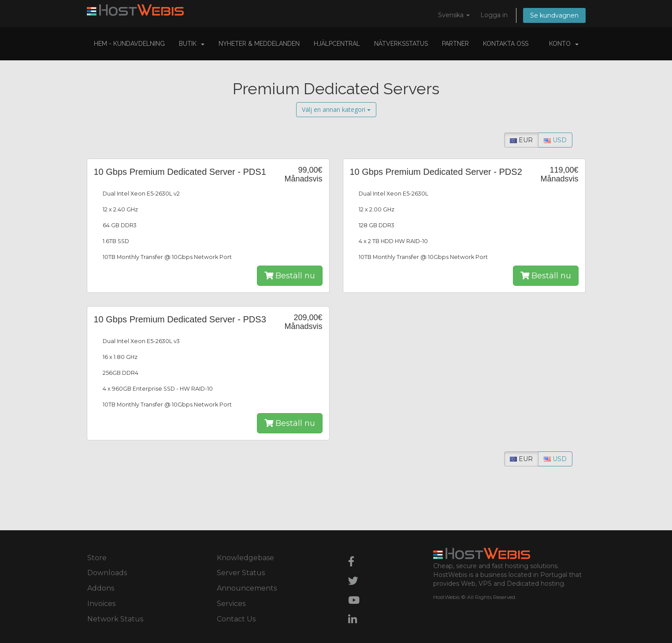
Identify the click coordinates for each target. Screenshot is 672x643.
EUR (521, 140)
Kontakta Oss (506, 44)
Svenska (454, 15)
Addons (101, 588)
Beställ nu (290, 276)
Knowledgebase (245, 558)
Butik (192, 44)
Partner (455, 44)
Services (231, 604)
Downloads (107, 573)
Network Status (115, 619)
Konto (564, 44)
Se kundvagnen (554, 15)
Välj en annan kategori (336, 109)
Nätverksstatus (401, 44)
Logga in (494, 15)
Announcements (247, 588)
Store (97, 558)
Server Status (241, 573)
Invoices (101, 604)
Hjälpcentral (337, 44)
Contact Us (236, 619)
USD (555, 140)
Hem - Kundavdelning (129, 44)
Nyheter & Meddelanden (259, 44)
